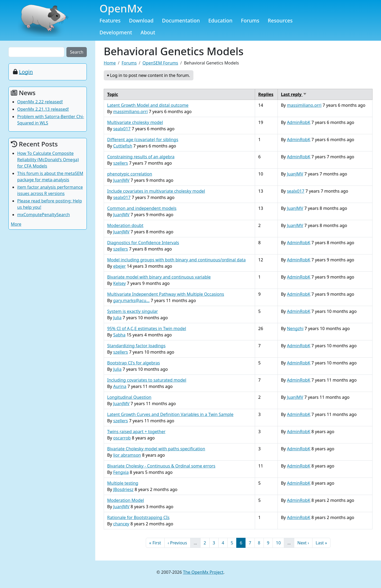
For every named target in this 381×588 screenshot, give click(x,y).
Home (110, 63)
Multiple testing (123, 483)
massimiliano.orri (131, 112)
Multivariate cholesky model (135, 122)
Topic (113, 94)
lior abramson (127, 455)
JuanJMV (121, 180)
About (148, 32)
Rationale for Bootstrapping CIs (138, 517)
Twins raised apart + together (136, 432)
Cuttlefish (123, 146)
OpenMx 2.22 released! (40, 102)
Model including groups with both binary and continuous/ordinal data (176, 260)
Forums (250, 20)
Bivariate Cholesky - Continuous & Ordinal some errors (161, 466)
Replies (266, 94)
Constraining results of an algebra (141, 157)
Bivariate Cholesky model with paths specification (156, 449)
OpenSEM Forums (160, 63)
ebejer (120, 266)
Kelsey (120, 283)
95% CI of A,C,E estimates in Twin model (147, 328)
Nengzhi (295, 328)
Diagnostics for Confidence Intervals (143, 243)
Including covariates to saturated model (147, 380)
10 (280, 543)
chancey (121, 524)
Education (220, 20)
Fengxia (121, 472)
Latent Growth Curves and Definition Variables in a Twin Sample (170, 414)
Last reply (294, 94)
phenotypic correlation (130, 174)
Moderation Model (126, 500)
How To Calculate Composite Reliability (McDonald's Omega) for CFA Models (48, 160)
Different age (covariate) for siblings (143, 140)
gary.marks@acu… (131, 300)
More (16, 224)
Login (26, 72)
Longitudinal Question (129, 397)
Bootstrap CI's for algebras (133, 363)
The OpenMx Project (203, 572)
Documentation (181, 20)
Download (141, 20)
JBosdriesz (123, 489)
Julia (117, 318)
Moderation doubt (125, 225)
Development (116, 32)
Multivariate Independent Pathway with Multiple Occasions (166, 294)
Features (110, 20)
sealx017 (122, 129)
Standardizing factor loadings (136, 346)
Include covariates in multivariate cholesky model (156, 191)
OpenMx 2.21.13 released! (43, 109)
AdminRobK (298, 122)
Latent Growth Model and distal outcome (148, 105)
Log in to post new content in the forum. (150, 75)
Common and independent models (142, 208)
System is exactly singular (133, 311)
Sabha (119, 335)
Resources (280, 20)
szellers (121, 163)
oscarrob (122, 438)
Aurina (120, 386)
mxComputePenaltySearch (44, 215)
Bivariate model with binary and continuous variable (159, 277)
